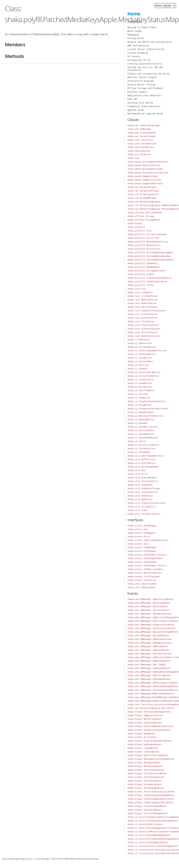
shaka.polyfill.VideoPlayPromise (147, 282)
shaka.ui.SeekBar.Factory (143, 427)
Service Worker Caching (141, 85)
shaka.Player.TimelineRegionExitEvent (150, 803)
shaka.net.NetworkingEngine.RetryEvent (151, 708)
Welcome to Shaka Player (142, 27)
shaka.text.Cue (136, 289)
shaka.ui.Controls (138, 365)
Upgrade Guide (136, 110)
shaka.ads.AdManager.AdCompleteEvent (150, 614)
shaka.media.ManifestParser (144, 165)
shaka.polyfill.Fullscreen (143, 238)
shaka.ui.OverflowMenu (141, 391)
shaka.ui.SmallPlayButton (143, 438)
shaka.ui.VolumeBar (139, 452)
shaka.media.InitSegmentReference (148, 162)
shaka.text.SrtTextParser (143, 314)
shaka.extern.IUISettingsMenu (145, 569)
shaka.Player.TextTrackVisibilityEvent (151, 792)
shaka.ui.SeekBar (138, 423)
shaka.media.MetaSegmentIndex (145, 169)
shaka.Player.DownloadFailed (145, 723)
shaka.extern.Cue (138, 529)
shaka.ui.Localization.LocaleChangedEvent (153, 846)
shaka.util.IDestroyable (142, 584)
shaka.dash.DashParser (141, 147)
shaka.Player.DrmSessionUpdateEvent (149, 730)
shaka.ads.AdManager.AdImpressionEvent (151, 625)
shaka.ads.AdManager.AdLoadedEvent (148, 636)
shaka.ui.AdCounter (139, 340)
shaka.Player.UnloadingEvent (145, 810)
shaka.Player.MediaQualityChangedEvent (151, 759)
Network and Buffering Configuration (150, 42)
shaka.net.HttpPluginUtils (143, 194)
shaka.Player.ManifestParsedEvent (148, 755)
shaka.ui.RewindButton (141, 420)
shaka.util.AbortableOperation (146, 456)
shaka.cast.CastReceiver (142, 144)
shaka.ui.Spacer (137, 441)
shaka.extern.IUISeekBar (142, 562)
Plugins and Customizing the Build (148, 74)
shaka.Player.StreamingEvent (145, 784)
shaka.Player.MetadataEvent (144, 763)
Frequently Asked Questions (144, 106)
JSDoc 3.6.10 (33, 859)
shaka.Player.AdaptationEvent (145, 715)
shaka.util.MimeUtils (140, 496)
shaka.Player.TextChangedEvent (146, 788)
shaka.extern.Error (139, 537)
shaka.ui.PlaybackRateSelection (146, 401)
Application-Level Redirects (145, 96)
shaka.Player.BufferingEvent (145, 719)
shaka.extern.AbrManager (142, 526)
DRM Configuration (138, 46)
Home (134, 14)
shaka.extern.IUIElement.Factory (147, 555)
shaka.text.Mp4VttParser (142, 303)
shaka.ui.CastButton (139, 358)
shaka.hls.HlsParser (139, 155)
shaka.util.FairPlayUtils (143, 481)
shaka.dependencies (139, 151)
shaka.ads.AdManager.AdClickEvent (148, 607)
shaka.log (133, 158)
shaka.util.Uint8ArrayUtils (144, 514)
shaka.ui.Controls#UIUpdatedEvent (148, 843)
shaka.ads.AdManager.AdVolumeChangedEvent (153, 686)
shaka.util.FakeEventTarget (144, 489)
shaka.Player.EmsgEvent (141, 734)
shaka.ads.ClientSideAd (141, 133)
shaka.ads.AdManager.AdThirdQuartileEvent (153, 683)
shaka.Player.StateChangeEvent (146, 777)
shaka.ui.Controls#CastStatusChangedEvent (153, 821)
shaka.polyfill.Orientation (144, 249)
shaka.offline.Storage (141, 216)
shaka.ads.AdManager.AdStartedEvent (149, 676)
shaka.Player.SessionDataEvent (146, 770)
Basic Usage (134, 31)
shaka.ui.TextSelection (141, 449)
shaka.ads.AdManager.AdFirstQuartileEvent (153, 621)
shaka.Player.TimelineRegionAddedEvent (151, 795)
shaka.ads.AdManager (139, 129)
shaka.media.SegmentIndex (143, 176)
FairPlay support (138, 92)
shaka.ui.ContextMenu (140, 361)
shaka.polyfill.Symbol (141, 274)
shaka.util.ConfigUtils (141, 463)
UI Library (134, 57)
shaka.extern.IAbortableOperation (148, 540)
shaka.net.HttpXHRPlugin (142, 198)
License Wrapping (138, 53)
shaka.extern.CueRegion (141, 533)
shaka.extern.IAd (138, 544)
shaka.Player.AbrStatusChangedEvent (149, 712)
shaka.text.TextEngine (141, 322)
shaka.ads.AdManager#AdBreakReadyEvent (151, 694)
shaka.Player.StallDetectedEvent (147, 774)
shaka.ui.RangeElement (141, 412)
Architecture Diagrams (141, 81)
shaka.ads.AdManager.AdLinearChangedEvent (153, 632)
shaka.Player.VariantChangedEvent (148, 813)
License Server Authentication (146, 49)
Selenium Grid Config (140, 103)
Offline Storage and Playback (145, 88)
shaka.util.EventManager (142, 478)
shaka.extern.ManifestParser (145, 573)
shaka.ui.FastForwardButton (144, 372)
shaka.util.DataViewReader (143, 467)
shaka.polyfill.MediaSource (144, 245)
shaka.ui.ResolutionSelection (145, 416)
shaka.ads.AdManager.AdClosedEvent (148, 610)
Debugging (133, 35)
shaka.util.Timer (138, 510)
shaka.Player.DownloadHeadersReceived (150, 726)
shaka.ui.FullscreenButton (143, 376)
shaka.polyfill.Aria (139, 231)
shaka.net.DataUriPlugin (142, 187)
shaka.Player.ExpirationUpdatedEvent (150, 741)
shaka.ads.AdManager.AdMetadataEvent (150, 639)
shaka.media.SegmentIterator (145, 180)
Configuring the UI (139, 60)
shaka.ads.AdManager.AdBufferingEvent (150, 599)
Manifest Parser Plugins (142, 77)
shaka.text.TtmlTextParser (143, 325)
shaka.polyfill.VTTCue (141, 285)
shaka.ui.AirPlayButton (141, 347)
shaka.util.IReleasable (141, 587)
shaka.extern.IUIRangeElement (145, 558)
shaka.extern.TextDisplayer (144, 577)
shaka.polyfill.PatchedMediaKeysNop (149, 256)
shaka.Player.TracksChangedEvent (147, 806)
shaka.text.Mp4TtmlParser (143, 300)
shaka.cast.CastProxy (140, 140)
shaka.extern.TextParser (142, 580)
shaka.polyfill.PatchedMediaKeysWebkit (151, 260)
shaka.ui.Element (138, 369)
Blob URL (132, 99)
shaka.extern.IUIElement (142, 551)
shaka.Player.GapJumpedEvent (145, 744)
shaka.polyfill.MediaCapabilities (148, 242)
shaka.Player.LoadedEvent (143, 748)
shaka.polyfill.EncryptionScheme (147, 234)
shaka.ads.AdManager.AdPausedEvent (148, 650)
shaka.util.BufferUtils (141, 459)
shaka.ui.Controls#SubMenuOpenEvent (149, 835)
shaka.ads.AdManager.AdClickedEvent (149, 603)
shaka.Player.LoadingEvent (143, 752)
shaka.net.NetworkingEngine (144, 202)
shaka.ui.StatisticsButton (143, 445)
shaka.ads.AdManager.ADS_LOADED (146, 665)
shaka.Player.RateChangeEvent (145, 766)
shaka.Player (135, 224)
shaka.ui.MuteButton (139, 387)
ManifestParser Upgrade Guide (145, 114)
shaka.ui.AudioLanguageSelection (147, 351)
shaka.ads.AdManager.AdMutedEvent (148, 646)
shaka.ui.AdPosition (139, 343)
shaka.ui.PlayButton (139, 405)
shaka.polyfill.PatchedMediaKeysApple (150, 253)
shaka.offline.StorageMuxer (144, 220)
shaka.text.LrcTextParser (143, 296)
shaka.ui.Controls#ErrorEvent (145, 824)
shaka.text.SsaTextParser (143, 318)
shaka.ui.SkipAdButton (141, 434)
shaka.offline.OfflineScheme (145, 213)
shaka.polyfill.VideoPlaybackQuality (150, 278)
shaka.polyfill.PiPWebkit (143, 263)
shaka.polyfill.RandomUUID (143, 267)
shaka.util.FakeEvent (140, 485)
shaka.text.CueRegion (140, 292)
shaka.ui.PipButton (139, 398)
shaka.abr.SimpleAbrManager (144, 125)
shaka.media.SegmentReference (145, 184)
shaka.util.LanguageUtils (143, 492)
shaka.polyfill (136, 227)
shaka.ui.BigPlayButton (141, 354)
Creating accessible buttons (145, 64)
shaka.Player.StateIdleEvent (145, 781)
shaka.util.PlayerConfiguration (146, 503)
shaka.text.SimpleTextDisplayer (146, 311)
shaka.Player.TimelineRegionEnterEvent (151, 799)
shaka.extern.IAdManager (142, 548)
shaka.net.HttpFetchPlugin (143, 191)
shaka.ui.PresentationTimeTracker (148, 409)
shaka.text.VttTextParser (143, 332)
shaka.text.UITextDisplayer (144, 329)
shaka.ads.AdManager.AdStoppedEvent (149, 679)
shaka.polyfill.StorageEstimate (146, 271)
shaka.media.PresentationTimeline (148, 173)
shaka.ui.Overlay (138, 394)
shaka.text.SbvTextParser (143, 307)
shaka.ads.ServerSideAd (141, 136)
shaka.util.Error (138, 474)
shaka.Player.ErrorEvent (142, 737)
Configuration (136, 38)
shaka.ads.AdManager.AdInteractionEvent (152, 628)
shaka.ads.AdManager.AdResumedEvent (149, 661)
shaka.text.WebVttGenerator (144, 336)
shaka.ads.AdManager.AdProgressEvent (150, 654)
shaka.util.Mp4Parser (140, 499)
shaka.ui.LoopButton (139, 383)
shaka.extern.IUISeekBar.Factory (147, 566)
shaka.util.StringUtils (141, 507)
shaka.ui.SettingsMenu (141, 430)
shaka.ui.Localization (141, 380)
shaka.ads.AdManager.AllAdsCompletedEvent (153, 690)
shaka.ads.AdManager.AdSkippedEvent (149, 668)
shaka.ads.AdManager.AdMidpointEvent (150, 643)
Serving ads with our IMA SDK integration (145, 69)
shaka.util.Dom (136, 470)
